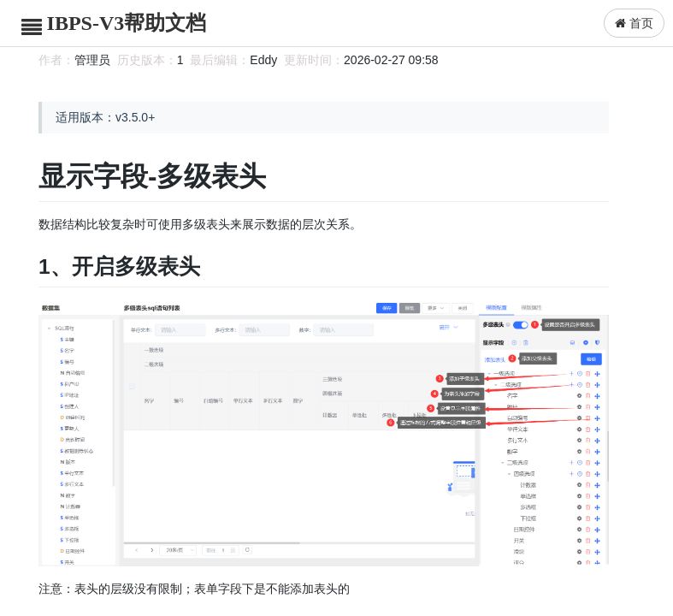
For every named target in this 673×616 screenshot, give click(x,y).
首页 (634, 23)
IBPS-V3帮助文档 (127, 23)
